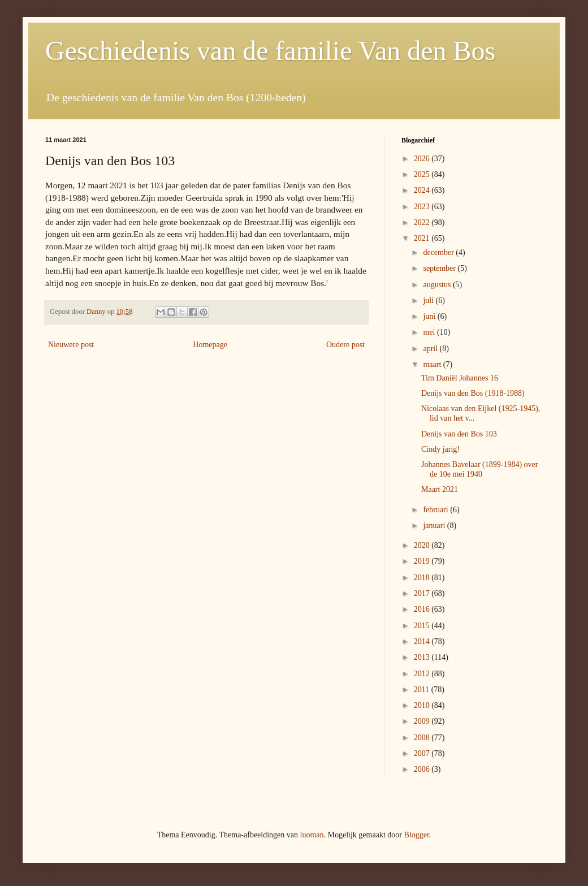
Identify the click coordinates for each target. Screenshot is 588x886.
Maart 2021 (440, 489)
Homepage (210, 345)
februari (436, 510)
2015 (423, 626)
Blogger (416, 835)
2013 (423, 657)
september (440, 268)
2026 (423, 159)
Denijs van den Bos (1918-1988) (473, 393)
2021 (423, 238)
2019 (423, 561)
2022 (423, 222)
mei (430, 332)
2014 (423, 641)
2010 (423, 705)
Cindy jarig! (440, 449)
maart (433, 364)
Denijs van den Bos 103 (459, 434)
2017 (423, 593)
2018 (423, 578)
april (431, 349)
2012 (423, 674)
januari (435, 526)
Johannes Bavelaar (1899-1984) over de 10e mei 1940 (479, 469)
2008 (423, 738)
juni (430, 316)
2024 (423, 190)
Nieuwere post (71, 345)
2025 (423, 174)
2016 (423, 609)
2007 (423, 753)
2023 (423, 207)
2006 (423, 769)
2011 (423, 690)
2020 (423, 545)
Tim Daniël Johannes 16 (460, 378)
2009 (423, 721)
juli (429, 301)
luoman (312, 835)
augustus (438, 285)
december (439, 252)
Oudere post (345, 345)
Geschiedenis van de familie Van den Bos (270, 51)
